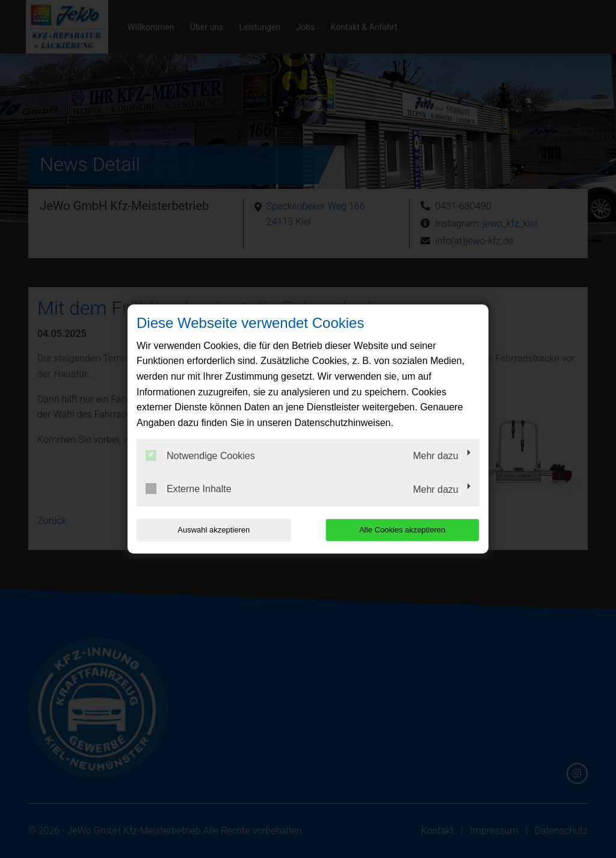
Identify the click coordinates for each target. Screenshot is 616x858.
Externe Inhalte (189, 489)
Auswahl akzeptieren (214, 530)
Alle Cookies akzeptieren (402, 530)
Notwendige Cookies (200, 455)
